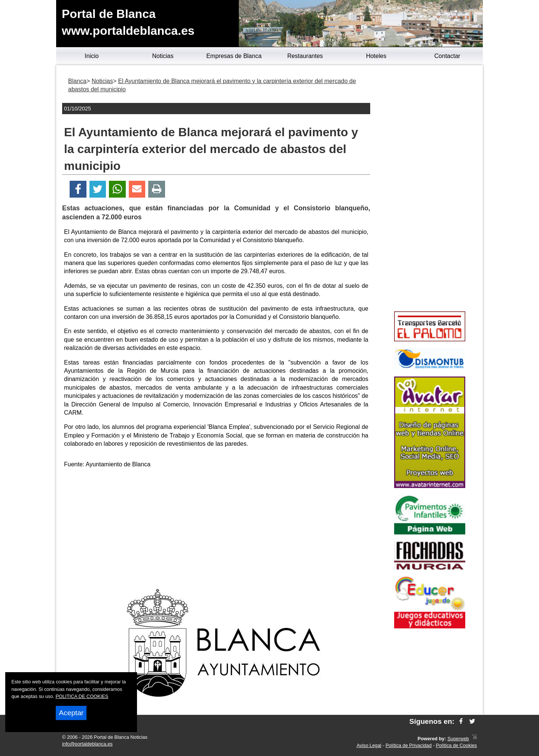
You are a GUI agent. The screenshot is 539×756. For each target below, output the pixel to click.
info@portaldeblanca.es (87, 744)
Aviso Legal (369, 745)
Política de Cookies (456, 745)
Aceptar (71, 713)
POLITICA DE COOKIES (82, 696)
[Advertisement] (216, 527)
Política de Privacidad (409, 745)
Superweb (458, 739)
